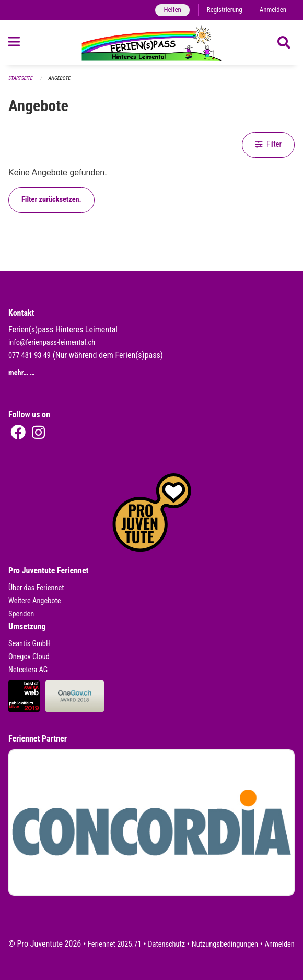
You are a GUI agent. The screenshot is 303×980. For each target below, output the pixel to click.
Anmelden (273, 10)
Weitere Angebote (35, 601)
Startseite (20, 78)
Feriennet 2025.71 (115, 944)
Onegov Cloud (29, 657)
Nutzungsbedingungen (225, 944)
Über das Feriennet (36, 588)
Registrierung (225, 10)
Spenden (21, 614)
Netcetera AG (28, 670)
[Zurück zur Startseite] (151, 43)
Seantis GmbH (30, 644)
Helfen (172, 10)
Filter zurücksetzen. (51, 200)
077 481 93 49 (30, 356)
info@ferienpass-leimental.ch (52, 343)
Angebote (60, 78)
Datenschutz (166, 944)
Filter (268, 144)
